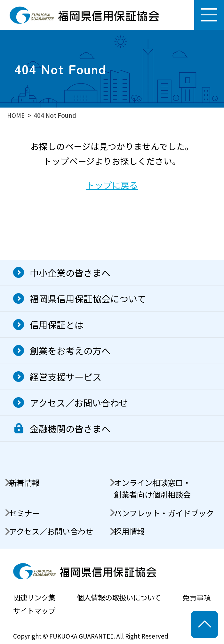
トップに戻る (112, 185)
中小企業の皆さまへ (70, 273)
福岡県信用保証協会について (88, 298)
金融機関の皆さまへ (70, 428)
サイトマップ (34, 610)
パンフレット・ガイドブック (164, 513)
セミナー (24, 513)
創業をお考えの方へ (70, 350)
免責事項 (196, 597)
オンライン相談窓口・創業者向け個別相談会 (152, 488)
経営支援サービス (66, 377)
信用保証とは (57, 324)
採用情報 (129, 531)
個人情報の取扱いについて (119, 597)
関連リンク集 (34, 597)
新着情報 (24, 483)
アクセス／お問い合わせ (79, 402)
